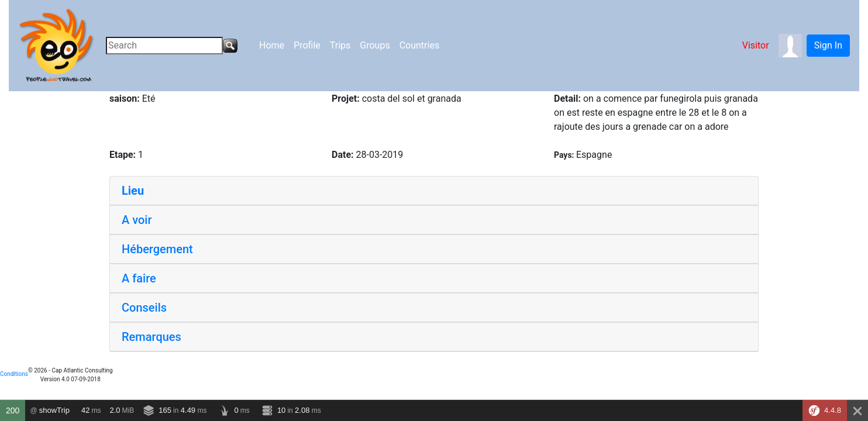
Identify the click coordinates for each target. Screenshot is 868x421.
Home (272, 45)
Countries (419, 45)
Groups (375, 45)
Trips (340, 45)
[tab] (434, 191)
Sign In (828, 45)
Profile (307, 45)
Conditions (14, 374)
